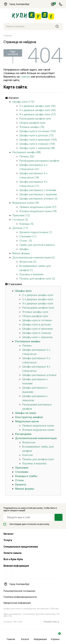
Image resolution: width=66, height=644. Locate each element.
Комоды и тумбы (26, 476)
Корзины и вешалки (31, 274)
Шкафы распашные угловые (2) (38, 199)
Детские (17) (20, 228)
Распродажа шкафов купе (35, 119)
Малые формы (21, 253)
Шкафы (24, 249)
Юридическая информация (17, 603)
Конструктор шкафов (29, 417)
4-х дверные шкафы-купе (38, 303)
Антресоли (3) (28, 262)
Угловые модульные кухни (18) (38, 211)
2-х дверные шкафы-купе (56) (37, 106)
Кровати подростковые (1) (36, 232)
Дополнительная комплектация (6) (34, 258)
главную (25, 77)
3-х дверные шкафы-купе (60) (37, 110)
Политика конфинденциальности (20, 597)
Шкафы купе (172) (23, 102)
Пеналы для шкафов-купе (38, 459)
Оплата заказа (12, 553)
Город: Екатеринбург (18, 4)
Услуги (8, 540)
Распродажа (23, 434)
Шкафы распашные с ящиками (38, 194)
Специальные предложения (21, 547)
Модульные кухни (27, 421)
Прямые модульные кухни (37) (38, 207)
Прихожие (22, 468)
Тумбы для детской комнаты (37, 245)
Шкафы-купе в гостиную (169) (38, 131)
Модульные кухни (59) (26, 203)
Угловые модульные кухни (38, 430)
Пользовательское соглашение (19, 591)
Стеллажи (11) (28, 236)
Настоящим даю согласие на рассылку (26, 524)
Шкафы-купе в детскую (37, 325)
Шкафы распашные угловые (39, 375)
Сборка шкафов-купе (32, 123)
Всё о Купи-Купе (13, 559)
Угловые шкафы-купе (35, 312)
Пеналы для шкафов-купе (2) (37, 279)
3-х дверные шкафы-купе (38, 299)
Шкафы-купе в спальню (37, 333)
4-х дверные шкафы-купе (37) (37, 114)
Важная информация (16, 566)
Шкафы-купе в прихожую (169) (38, 140)
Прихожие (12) (21, 215)
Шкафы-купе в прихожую (38, 329)
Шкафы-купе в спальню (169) (37, 144)
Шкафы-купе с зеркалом (37, 337)
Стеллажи (22, 472)
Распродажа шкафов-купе (38, 308)
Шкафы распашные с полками (38, 190)
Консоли (27, 455)
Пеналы (27, 346)
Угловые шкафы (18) (32, 127)
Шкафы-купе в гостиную (37, 320)
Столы (19, 480)
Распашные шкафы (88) (27, 152)
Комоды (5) (26, 224)
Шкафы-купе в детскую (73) (36, 135)
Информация (40, 636)
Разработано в (53, 622)
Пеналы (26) (27, 156)
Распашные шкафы (28, 341)
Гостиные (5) (20, 220)
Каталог (25, 636)
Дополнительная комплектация (36, 438)
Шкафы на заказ (26, 413)
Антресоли (29, 442)
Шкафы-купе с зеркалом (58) (37, 148)
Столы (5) (26, 241)
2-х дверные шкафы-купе (38, 295)
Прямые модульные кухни (38, 426)
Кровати (21, 485)
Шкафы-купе (23, 291)
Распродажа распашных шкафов (39, 161)
